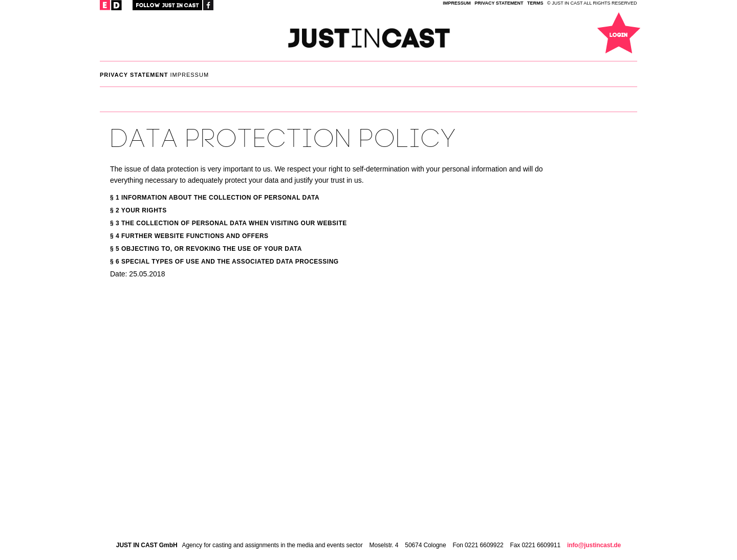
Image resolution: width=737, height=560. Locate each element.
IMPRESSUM (457, 3)
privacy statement (499, 3)
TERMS (535, 3)
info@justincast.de (594, 545)
